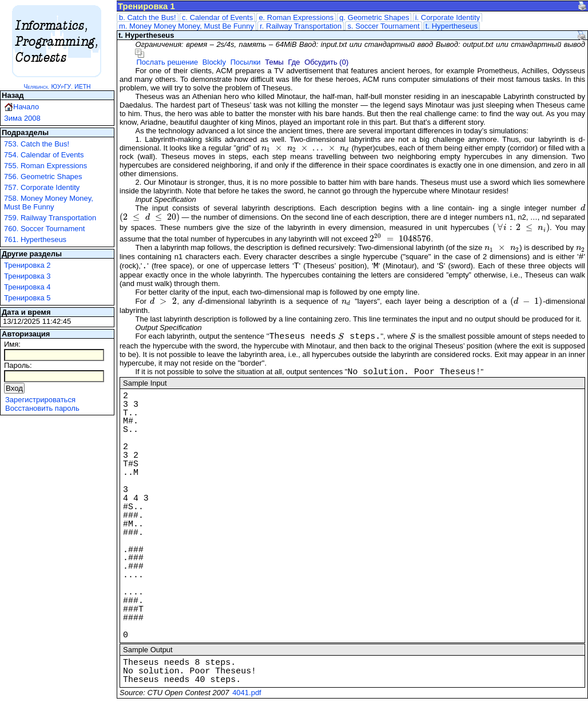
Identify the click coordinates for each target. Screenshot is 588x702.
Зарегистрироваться (40, 400)
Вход (14, 388)
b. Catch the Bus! (148, 17)
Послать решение (167, 62)
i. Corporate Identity (448, 17)
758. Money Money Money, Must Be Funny (49, 203)
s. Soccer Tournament (383, 26)
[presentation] (305, 148)
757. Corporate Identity (42, 187)
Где (294, 62)
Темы (274, 62)
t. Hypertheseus (452, 26)
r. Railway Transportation (301, 26)
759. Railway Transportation (50, 218)
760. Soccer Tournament (44, 229)
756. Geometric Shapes (43, 177)
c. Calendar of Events (217, 17)
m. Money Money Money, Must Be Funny (186, 26)
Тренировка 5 (27, 298)
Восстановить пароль (42, 408)
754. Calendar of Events (44, 155)
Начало (26, 107)
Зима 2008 (22, 118)
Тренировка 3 (27, 276)
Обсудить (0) (326, 62)
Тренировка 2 (27, 265)
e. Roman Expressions (296, 17)
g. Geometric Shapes (374, 17)
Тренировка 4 (27, 287)
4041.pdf (247, 693)
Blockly (214, 62)
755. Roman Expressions (45, 166)
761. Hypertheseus (35, 239)
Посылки (246, 62)
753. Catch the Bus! (37, 144)
